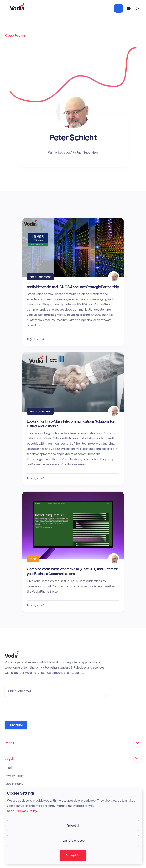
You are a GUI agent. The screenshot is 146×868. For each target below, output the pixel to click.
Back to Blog (15, 35)
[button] (119, 8)
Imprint (10, 768)
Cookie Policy (14, 784)
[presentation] (34, 708)
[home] (17, 8)
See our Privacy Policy (22, 811)
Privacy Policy (14, 776)
